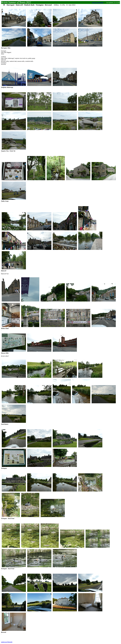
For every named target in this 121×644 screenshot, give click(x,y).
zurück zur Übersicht (98, 2)
